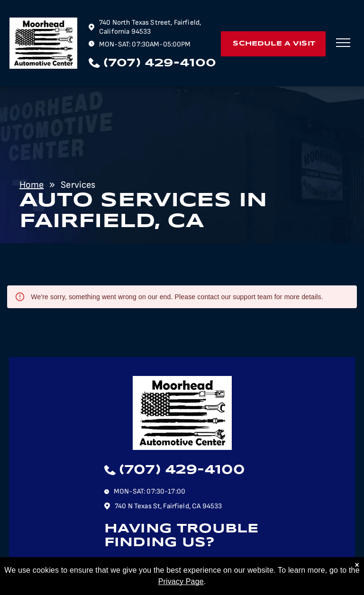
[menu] (343, 43)
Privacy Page (181, 588)
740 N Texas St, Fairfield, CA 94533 (168, 506)
